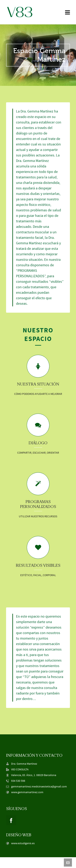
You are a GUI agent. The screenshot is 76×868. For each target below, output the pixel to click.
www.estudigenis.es (23, 843)
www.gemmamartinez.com (27, 792)
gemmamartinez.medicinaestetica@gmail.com (39, 787)
